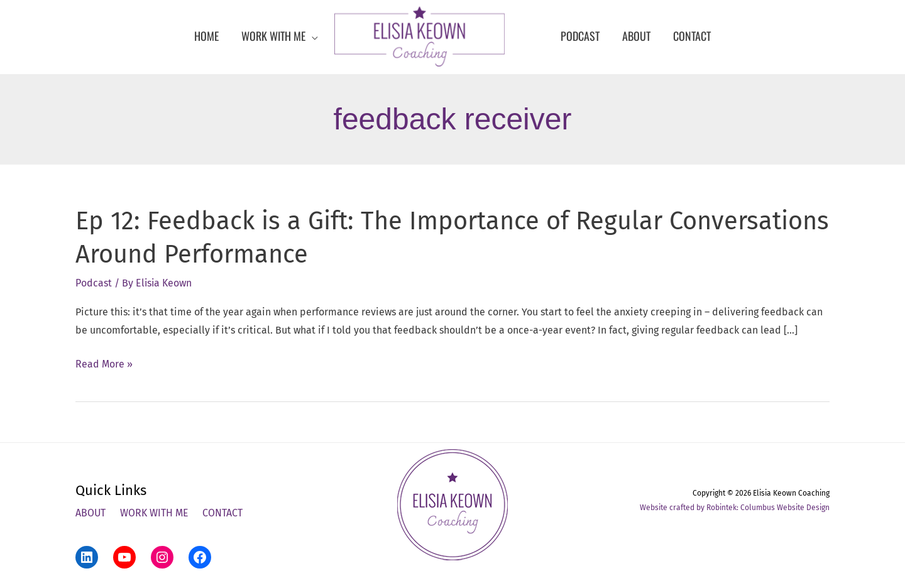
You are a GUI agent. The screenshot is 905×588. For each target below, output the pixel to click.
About (91, 512)
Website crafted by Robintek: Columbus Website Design (735, 507)
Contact (224, 512)
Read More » (104, 364)
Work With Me (155, 512)
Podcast (94, 282)
